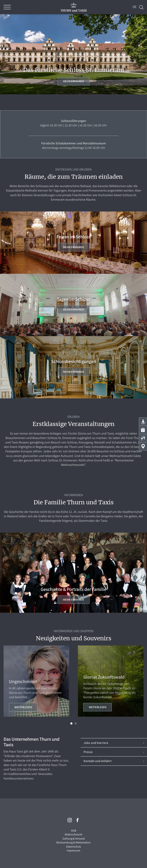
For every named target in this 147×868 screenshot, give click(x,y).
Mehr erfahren (73, 81)
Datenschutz (74, 847)
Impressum (73, 850)
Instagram (70, 820)
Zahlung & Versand (74, 839)
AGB (74, 831)
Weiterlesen (23, 707)
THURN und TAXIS (73, 7)
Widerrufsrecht (73, 834)
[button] (71, 723)
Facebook (77, 820)
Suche (141, 7)
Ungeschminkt (23, 681)
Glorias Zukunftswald (104, 677)
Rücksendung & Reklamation (73, 842)
